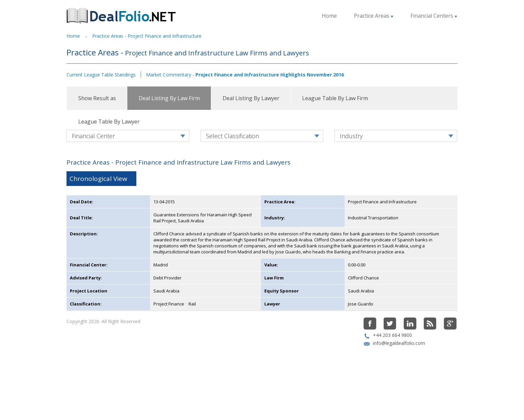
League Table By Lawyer (109, 122)
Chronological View (98, 212)
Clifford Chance (363, 311)
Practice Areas (374, 16)
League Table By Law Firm (335, 98)
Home (329, 16)
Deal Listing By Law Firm (169, 98)
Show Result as (97, 98)
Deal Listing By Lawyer (251, 98)
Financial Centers (434, 16)
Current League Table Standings (101, 75)
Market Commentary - (245, 75)
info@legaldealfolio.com (399, 377)
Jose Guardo (361, 338)
